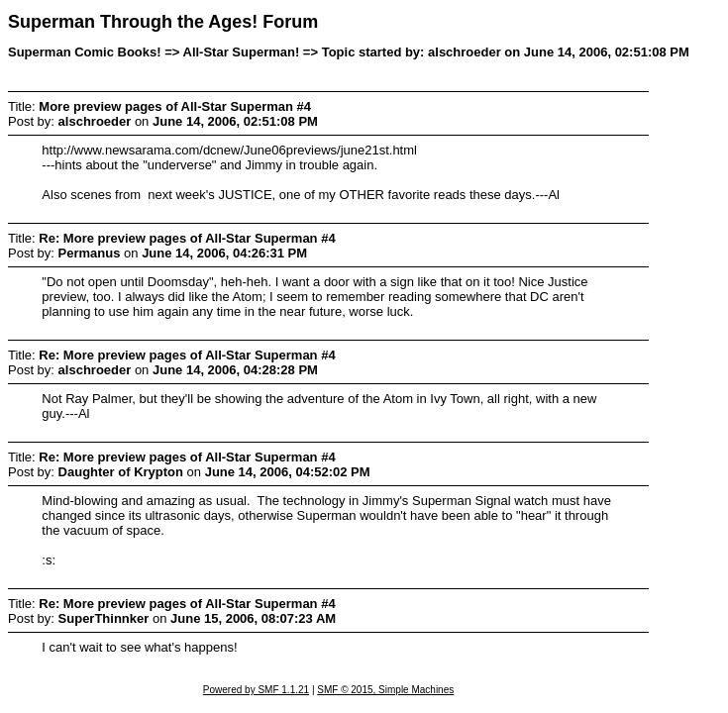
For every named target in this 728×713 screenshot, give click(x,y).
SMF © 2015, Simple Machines (385, 690)
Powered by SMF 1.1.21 (256, 690)
